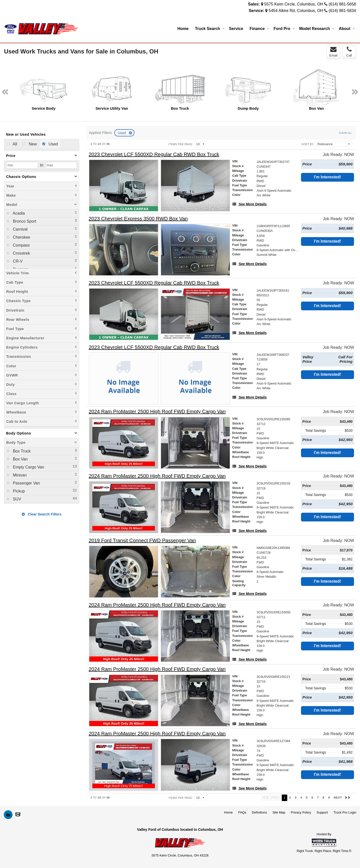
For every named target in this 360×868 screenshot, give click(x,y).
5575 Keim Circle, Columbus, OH (294, 4)
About (347, 29)
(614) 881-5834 (342, 11)
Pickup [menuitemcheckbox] (18, 491)
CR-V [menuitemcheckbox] (17, 261)
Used (122, 133)
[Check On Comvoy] (18, 815)
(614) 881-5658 (342, 4)
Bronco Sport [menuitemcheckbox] (24, 221)
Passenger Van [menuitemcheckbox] (26, 483)
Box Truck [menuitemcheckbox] (21, 451)
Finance (259, 29)
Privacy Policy (301, 812)
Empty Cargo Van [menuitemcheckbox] (28, 467)
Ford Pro (284, 29)
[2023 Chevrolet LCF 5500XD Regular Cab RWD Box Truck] (154, 155)
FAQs (242, 812)
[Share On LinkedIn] (8, 815)
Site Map (279, 812)
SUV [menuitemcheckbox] (16, 499)
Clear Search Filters (42, 514)
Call (349, 52)
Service (236, 29)
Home (183, 29)
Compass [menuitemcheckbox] (21, 245)
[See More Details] (249, 204)
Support (322, 812)
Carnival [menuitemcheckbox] (20, 229)
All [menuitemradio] (14, 144)
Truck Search (210, 29)
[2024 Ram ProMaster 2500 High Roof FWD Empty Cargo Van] (157, 412)
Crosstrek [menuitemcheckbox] (21, 253)
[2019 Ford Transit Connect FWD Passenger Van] (142, 541)
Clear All (345, 133)
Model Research (317, 29)
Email (333, 52)
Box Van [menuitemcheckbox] (20, 459)
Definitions (259, 812)
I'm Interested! (328, 177)
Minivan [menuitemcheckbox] (19, 475)
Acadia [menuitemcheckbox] (18, 213)
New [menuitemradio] (32, 144)
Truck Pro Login (345, 812)
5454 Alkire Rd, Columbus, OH (296, 11)
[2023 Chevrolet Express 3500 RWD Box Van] (138, 219)
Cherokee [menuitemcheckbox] (21, 237)
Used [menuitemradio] (53, 144)
